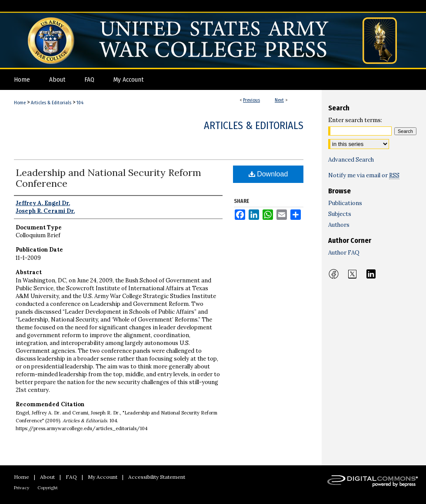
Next (279, 100)
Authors (339, 225)
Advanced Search (351, 160)
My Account (103, 477)
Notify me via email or (364, 175)
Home (20, 103)
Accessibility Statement (157, 477)
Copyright (48, 488)
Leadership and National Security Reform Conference (108, 178)
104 (80, 103)
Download (268, 174)
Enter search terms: (355, 120)
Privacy (22, 488)
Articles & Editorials (51, 103)
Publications (345, 203)
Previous (251, 100)
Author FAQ (344, 253)
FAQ (71, 477)
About (47, 477)
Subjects (340, 214)
